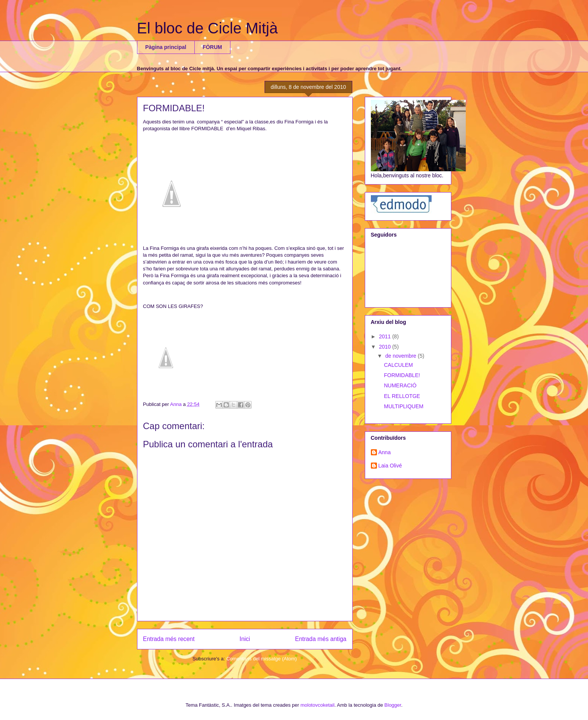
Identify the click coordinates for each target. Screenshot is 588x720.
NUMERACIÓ (400, 385)
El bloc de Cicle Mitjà (207, 28)
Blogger (393, 705)
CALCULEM (398, 365)
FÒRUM (212, 47)
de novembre (402, 356)
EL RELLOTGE (402, 396)
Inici (245, 639)
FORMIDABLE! (402, 375)
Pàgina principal (166, 47)
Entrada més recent (169, 639)
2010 (385, 347)
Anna (385, 452)
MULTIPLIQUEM (404, 406)
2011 (385, 336)
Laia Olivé (390, 466)
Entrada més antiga (321, 639)
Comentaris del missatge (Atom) (262, 659)
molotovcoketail (317, 705)
